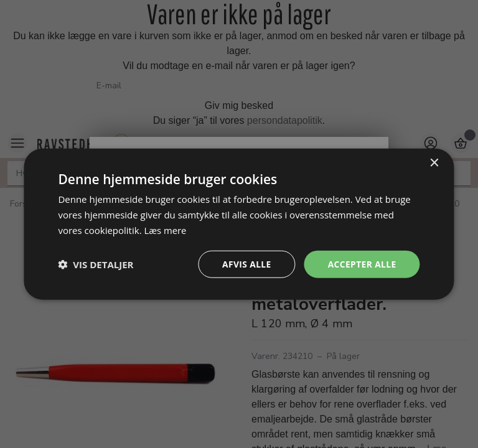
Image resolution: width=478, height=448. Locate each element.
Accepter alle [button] (361, 264)
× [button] (434, 163)
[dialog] (239, 224)
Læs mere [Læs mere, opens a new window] (165, 230)
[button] (96, 264)
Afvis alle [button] (245, 264)
